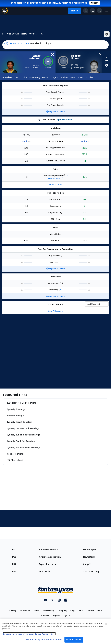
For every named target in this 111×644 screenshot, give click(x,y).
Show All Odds (55, 185)
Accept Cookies (74, 639)
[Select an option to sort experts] (97, 304)
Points (45, 77)
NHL (14, 571)
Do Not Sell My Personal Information (44, 639)
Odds (24, 77)
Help (100, 611)
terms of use (80, 3)
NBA (14, 564)
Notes (81, 77)
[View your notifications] (93, 11)
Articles (89, 77)
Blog (72, 611)
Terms (36, 611)
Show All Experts (56, 311)
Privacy (13, 611)
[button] (55, 45)
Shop (87, 564)
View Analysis (55, 178)
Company (62, 611)
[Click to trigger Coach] (86, 11)
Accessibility (48, 611)
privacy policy (61, 3)
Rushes (64, 77)
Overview (7, 77)
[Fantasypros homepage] (5, 13)
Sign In (67, 616)
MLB (14, 557)
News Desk (89, 557)
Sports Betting (91, 571)
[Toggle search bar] (100, 11)
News (73, 77)
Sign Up (56, 616)
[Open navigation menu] (107, 11)
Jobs (80, 611)
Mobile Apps (90, 550)
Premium (45, 616)
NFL (14, 550)
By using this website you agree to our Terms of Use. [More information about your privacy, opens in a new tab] (29, 634)
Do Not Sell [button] (25, 611)
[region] (55, 632)
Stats (17, 77)
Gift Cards (45, 571)
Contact (90, 611)
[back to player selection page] (2, 34)
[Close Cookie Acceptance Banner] (106, 624)
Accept (95, 3)
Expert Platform (47, 564)
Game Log (35, 77)
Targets (54, 77)
